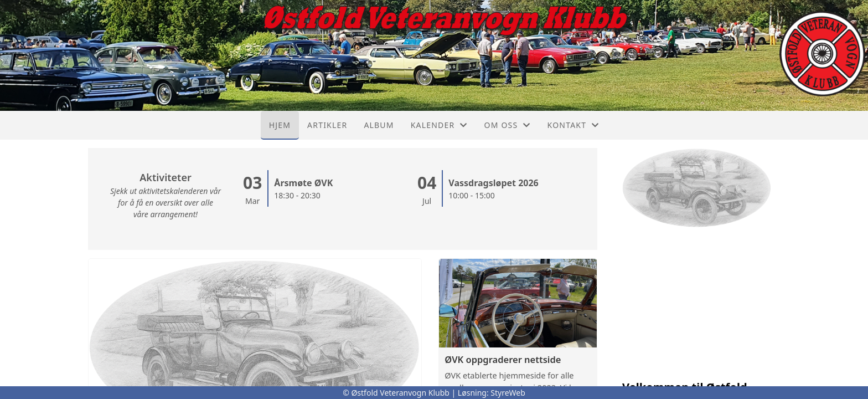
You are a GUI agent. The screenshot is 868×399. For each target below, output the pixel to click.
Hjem (280, 125)
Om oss (508, 125)
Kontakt (573, 125)
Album (379, 125)
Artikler (327, 125)
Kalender (439, 125)
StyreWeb (508, 393)
